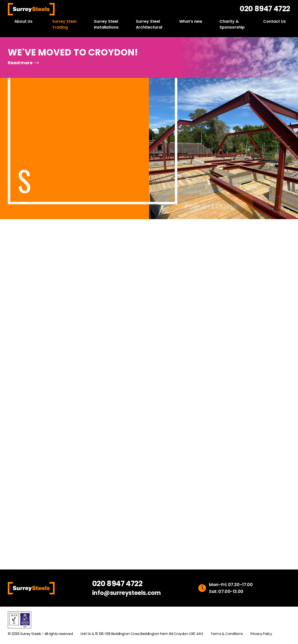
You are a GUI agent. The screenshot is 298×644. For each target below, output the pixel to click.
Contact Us (274, 21)
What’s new (191, 21)
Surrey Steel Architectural (149, 24)
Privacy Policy (261, 634)
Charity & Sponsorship (232, 24)
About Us (23, 21)
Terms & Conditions (227, 634)
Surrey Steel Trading (64, 24)
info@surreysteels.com (127, 593)
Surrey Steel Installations (106, 24)
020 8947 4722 (265, 9)
